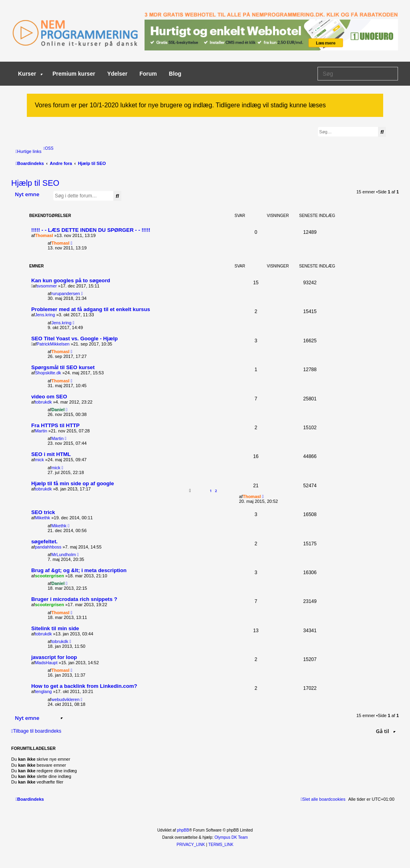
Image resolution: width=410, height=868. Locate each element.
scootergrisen (49, 576)
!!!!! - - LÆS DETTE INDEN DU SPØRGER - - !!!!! (91, 230)
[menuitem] (49, 148)
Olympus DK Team (231, 837)
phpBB (183, 830)
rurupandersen (66, 293)
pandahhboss (48, 547)
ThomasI (44, 235)
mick (39, 460)
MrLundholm (63, 555)
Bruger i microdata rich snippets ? (74, 599)
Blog (175, 74)
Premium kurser (74, 74)
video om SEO (49, 397)
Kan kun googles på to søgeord (71, 280)
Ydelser (118, 74)
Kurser (30, 74)
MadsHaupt (46, 663)
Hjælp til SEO (35, 183)
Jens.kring (45, 315)
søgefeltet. (44, 541)
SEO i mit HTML (51, 454)
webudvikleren (65, 699)
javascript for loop (54, 657)
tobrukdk (43, 402)
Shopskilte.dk (48, 373)
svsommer (47, 286)
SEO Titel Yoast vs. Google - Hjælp (74, 339)
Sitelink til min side (55, 628)
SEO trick (43, 512)
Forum (148, 74)
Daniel (58, 410)
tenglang (43, 691)
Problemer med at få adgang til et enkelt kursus (91, 309)
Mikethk (42, 518)
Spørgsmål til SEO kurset (63, 367)
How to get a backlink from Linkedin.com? (84, 686)
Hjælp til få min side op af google (73, 483)
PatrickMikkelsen (53, 344)
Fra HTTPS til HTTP (55, 425)
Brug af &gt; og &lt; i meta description (79, 570)
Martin (41, 431)
